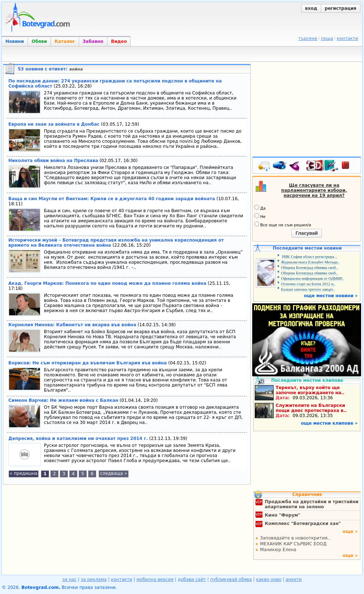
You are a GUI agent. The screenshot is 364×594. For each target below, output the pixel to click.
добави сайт (192, 579)
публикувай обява (231, 579)
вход (311, 8)
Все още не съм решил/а (283, 225)
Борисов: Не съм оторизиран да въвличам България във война (88, 363)
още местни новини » (331, 296)
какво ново (269, 579)
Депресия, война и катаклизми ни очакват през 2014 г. (78, 439)
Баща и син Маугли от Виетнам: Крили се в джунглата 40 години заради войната (112, 199)
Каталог (65, 41)
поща (327, 39)
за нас (69, 579)
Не (260, 216)
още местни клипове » (329, 423)
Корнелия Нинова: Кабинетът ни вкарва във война (72, 325)
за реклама (94, 579)
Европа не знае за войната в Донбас (55, 124)
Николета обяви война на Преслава (53, 161)
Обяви (39, 41)
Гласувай (306, 233)
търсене (308, 39)
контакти (347, 39)
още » (350, 532)
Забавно (93, 41)
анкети (294, 579)
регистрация (341, 8)
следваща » (114, 473)
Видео (119, 41)
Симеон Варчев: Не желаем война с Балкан (63, 400)
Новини (15, 41)
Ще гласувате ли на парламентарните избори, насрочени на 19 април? (314, 190)
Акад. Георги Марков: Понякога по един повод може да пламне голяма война (107, 283)
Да (260, 208)
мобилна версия (155, 579)
